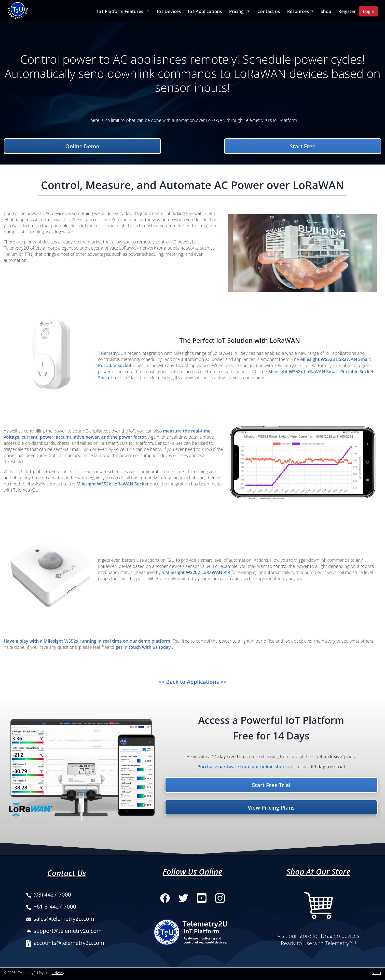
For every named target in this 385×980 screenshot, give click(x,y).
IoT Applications (205, 11)
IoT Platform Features (120, 11)
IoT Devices (169, 11)
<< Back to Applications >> (193, 682)
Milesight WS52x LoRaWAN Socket (113, 484)
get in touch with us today (144, 647)
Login (369, 11)
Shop (326, 11)
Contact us (269, 11)
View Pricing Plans (271, 807)
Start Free (303, 146)
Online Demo (82, 146)
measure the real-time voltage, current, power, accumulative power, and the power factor (107, 434)
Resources (299, 11)
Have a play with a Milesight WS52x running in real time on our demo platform (87, 641)
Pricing (236, 11)
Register (347, 11)
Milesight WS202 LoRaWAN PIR (198, 572)
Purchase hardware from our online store (242, 766)
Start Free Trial (271, 785)
